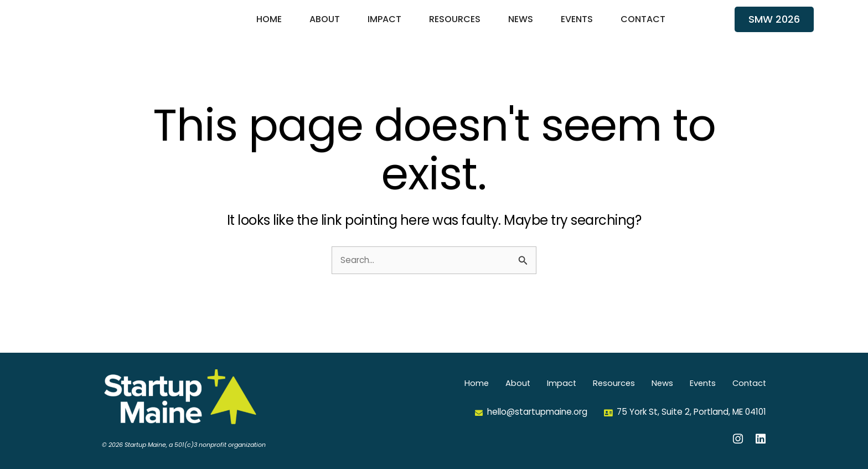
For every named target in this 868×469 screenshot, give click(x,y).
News (521, 27)
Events (577, 27)
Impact (384, 27)
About (325, 27)
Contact (643, 27)
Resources (455, 27)
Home (269, 27)
